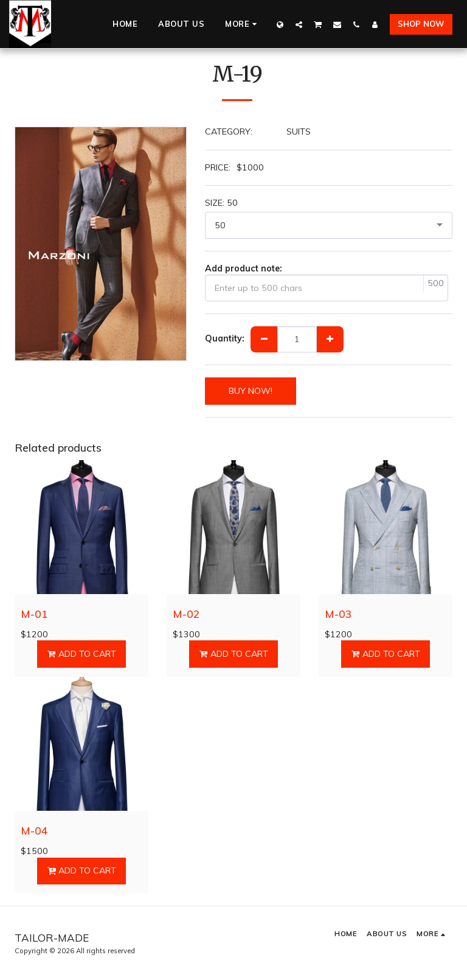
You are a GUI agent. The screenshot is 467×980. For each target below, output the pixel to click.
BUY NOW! (251, 391)
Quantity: (225, 339)
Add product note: (244, 269)
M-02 (186, 614)
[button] (299, 24)
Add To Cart (81, 654)
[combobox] (329, 225)
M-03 (338, 614)
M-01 (34, 614)
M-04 (34, 830)
